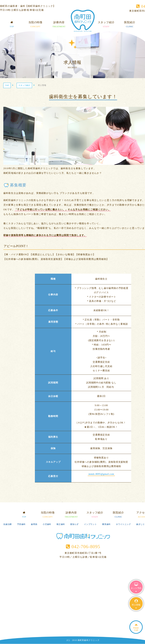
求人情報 (136, 604)
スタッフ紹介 (106, 25)
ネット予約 (136, 588)
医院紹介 (130, 25)
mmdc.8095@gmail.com (101, 474)
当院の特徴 (35, 25)
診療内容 (59, 25)
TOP (7, 85)
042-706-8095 (83, 547)
